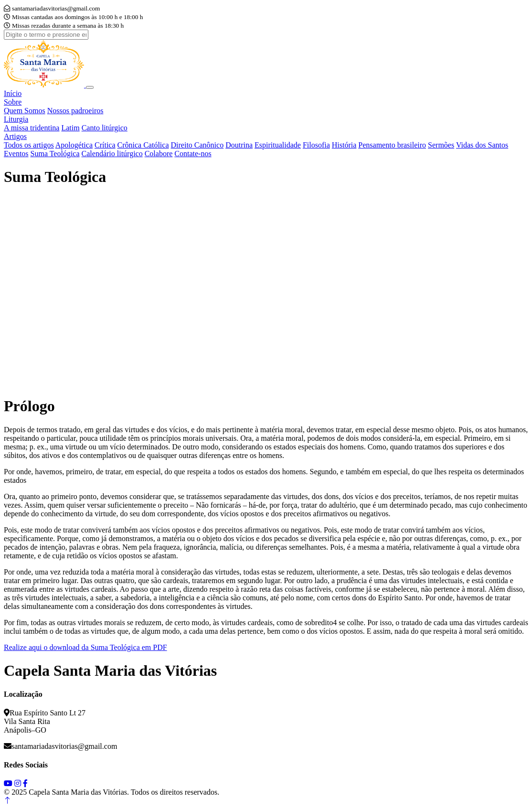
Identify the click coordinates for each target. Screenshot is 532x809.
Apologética (74, 145)
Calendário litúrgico (112, 154)
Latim (70, 128)
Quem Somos (25, 111)
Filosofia (316, 145)
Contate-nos (193, 154)
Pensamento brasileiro (392, 145)
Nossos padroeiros (75, 111)
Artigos (15, 136)
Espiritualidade (278, 145)
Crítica (105, 145)
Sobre (13, 102)
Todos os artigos (29, 145)
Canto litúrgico (105, 128)
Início (13, 93)
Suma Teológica (55, 154)
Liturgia (16, 119)
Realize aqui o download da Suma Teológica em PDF (85, 647)
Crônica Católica (143, 145)
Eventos (16, 154)
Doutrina (239, 145)
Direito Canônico (197, 145)
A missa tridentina (32, 128)
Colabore (159, 154)
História (344, 145)
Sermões (441, 145)
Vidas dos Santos (482, 145)
